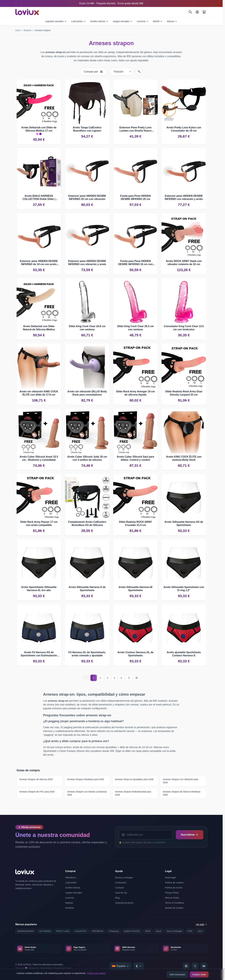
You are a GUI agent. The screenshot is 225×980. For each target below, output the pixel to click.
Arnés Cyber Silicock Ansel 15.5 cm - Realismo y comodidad (39, 458)
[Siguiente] (129, 678)
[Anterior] (86, 678)
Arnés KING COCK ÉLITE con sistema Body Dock (184, 458)
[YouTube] (204, 966)
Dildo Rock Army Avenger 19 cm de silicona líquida (135, 393)
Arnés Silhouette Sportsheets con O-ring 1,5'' (184, 589)
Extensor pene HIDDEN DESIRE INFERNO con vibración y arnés (184, 197)
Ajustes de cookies (174, 908)
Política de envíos (174, 888)
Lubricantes (78, 21)
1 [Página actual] (94, 678)
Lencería (143, 21)
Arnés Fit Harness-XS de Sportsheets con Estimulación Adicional (39, 654)
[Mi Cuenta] (197, 12)
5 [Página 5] (121, 678)
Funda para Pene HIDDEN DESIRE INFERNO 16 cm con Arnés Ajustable (136, 263)
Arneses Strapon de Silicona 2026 (36, 779)
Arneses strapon (43, 30)
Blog (117, 898)
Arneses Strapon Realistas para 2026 (85, 779)
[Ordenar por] (122, 72)
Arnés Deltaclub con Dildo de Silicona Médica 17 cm (39, 129)
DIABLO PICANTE (132, 931)
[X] (195, 966)
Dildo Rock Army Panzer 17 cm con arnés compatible (39, 523)
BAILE (159, 931)
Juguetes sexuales (56, 21)
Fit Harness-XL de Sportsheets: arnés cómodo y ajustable (87, 654)
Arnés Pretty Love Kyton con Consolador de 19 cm (184, 129)
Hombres (70, 908)
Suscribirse (190, 835)
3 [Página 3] (108, 678)
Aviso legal (170, 878)
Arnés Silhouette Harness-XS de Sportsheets (184, 523)
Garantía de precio (124, 903)
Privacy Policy (172, 893)
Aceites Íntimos (73, 888)
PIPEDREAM (98, 931)
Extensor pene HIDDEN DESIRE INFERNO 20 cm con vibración (87, 197)
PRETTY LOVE (63, 931)
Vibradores (70, 878)
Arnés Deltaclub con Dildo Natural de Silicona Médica (39, 328)
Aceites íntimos (99, 21)
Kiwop (68, 968)
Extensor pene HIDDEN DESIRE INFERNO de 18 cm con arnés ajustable (39, 263)
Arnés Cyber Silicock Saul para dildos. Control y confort (136, 458)
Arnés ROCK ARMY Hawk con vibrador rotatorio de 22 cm (184, 263)
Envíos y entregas (124, 878)
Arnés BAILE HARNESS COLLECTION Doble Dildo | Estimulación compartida (39, 198)
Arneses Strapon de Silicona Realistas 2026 (182, 793)
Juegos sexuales (123, 21)
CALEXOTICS (81, 931)
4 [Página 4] (114, 678)
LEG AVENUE (45, 931)
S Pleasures (114, 931)
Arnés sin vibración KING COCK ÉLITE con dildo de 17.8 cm (39, 393)
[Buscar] (190, 12)
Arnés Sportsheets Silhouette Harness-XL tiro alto (39, 589)
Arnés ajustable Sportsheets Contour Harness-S (184, 654)
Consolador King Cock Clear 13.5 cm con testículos (184, 328)
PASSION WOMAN (25, 931)
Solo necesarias (177, 974)
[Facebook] (186, 966)
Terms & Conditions (175, 903)
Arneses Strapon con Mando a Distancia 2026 (87, 793)
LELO (200, 931)
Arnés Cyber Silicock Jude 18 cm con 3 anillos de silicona (87, 458)
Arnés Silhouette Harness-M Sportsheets (135, 589)
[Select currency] (139, 966)
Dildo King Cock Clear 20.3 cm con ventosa (135, 328)
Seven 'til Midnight (174, 931)
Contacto (120, 888)
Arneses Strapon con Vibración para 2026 (181, 781)
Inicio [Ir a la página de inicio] (18, 30)
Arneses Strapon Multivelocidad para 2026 (133, 793)
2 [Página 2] (101, 678)
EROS (148, 931)
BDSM (158, 21)
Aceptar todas (199, 974)
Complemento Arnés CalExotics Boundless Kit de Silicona (87, 523)
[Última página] (137, 678)
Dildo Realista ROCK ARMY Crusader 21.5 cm (135, 523)
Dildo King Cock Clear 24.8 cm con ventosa (87, 328)
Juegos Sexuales (74, 893)
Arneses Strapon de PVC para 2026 (37, 792)
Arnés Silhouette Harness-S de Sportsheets (87, 589)
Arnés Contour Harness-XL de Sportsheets (135, 654)
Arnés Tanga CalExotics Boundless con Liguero (87, 129)
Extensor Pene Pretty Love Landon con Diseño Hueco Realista (136, 129)
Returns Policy (172, 898)
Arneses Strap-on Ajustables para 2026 (134, 779)
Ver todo (202, 924)
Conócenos (121, 883)
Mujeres (28, 30)
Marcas (172, 21)
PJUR (190, 931)
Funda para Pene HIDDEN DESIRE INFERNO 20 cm (136, 197)
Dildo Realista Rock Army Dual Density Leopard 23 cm (184, 393)
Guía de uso (121, 893)
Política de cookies (96, 973)
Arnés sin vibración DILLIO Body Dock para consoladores (87, 393)
